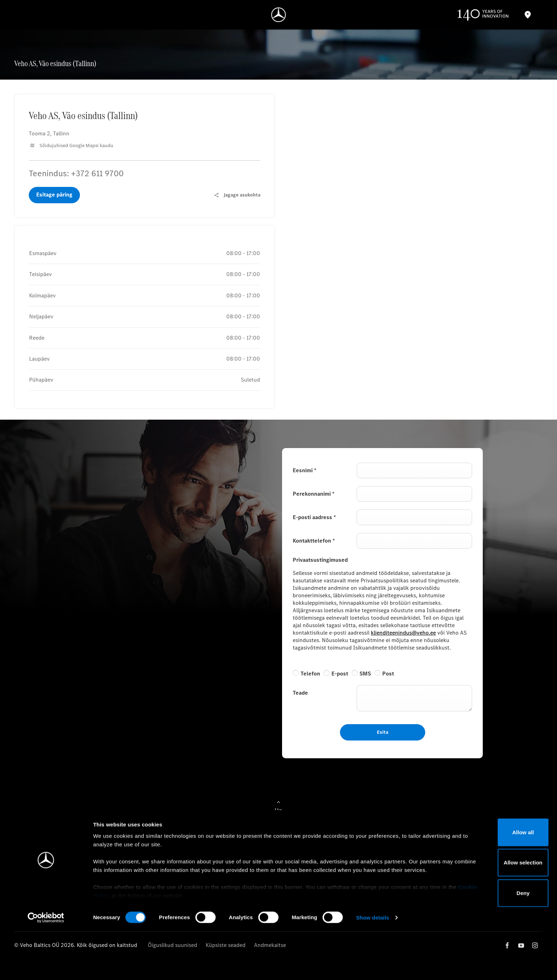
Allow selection (497, 911)
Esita (383, 732)
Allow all (498, 881)
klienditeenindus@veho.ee (403, 633)
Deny (498, 941)
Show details (372, 966)
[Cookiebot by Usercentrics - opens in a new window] (46, 966)
